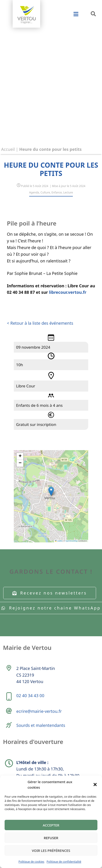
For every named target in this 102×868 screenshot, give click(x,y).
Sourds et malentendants (41, 725)
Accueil (8, 149)
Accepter (51, 825)
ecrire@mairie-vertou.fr (39, 711)
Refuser (51, 838)
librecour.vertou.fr (68, 292)
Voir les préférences (51, 850)
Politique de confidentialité (64, 862)
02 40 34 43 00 (30, 696)
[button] (95, 785)
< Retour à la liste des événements (40, 323)
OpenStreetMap (72, 541)
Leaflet (59, 541)
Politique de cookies (31, 862)
